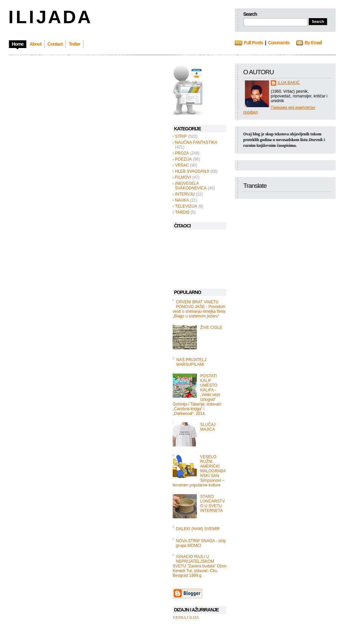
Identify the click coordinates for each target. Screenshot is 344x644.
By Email (313, 43)
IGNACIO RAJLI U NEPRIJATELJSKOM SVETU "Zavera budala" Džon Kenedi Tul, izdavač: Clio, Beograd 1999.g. (200, 566)
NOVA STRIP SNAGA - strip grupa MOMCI (201, 543)
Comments (278, 43)
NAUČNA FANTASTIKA (196, 142)
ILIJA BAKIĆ (289, 83)
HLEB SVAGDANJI (192, 171)
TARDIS (182, 212)
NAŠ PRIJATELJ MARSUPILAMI (191, 362)
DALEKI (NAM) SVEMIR (198, 529)
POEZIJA (183, 159)
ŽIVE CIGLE (211, 328)
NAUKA (182, 200)
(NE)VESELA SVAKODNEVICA (191, 186)
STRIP (181, 136)
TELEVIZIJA (186, 206)
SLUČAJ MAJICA (208, 427)
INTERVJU (185, 194)
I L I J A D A (49, 17)
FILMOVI (183, 177)
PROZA (182, 153)
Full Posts (253, 43)
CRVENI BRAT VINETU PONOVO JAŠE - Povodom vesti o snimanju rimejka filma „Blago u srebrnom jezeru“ (199, 309)
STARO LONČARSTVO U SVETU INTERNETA (212, 504)
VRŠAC (182, 165)
